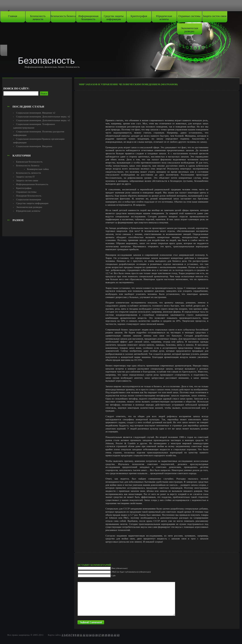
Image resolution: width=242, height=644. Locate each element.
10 (78, 635)
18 (103, 635)
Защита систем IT (25, 177)
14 (90, 635)
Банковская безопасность (29, 162)
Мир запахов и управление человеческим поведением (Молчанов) (128, 84)
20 (109, 635)
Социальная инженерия (28, 199)
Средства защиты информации (114, 18)
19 (106, 635)
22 (115, 635)
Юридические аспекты (164, 18)
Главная (13, 16)
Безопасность (46, 61)
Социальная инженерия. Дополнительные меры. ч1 (43, 120)
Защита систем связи (215, 16)
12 (84, 635)
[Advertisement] (37, 93)
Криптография (139, 16)
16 (96, 635)
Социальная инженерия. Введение (34, 146)
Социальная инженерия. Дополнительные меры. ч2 (43, 116)
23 (118, 635)
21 (112, 635)
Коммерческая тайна (38, 169)
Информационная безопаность (88, 18)
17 (100, 635)
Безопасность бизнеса (63, 16)
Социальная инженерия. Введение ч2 (36, 113)
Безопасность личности (38, 18)
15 (93, 635)
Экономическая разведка (189, 30)
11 (81, 635)
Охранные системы (189, 16)
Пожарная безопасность (29, 196)
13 (87, 635)
